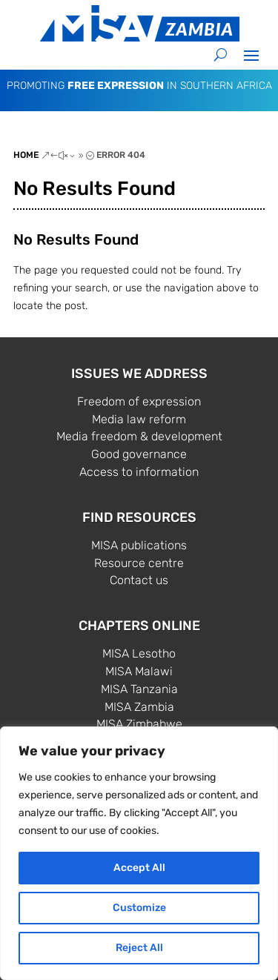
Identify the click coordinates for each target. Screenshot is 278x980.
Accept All (139, 868)
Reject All (139, 948)
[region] (139, 853)
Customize (139, 908)
